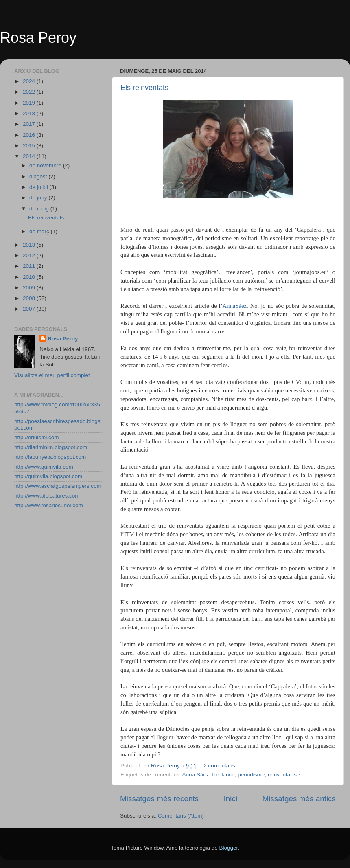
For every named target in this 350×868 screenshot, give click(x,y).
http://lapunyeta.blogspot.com (50, 457)
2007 (30, 309)
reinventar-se (284, 775)
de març (40, 231)
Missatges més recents (159, 799)
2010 (30, 277)
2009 (30, 288)
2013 (30, 245)
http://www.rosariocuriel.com (49, 505)
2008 (30, 298)
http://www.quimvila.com (44, 467)
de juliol (39, 187)
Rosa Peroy (38, 38)
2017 (30, 124)
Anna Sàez (196, 775)
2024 (30, 81)
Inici (231, 799)
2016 (30, 135)
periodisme (251, 775)
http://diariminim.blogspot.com (51, 447)
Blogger (228, 848)
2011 (30, 266)
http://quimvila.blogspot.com (48, 476)
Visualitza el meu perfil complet (52, 375)
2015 (30, 146)
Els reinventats (144, 88)
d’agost (39, 176)
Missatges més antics (299, 799)
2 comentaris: (221, 766)
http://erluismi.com (37, 437)
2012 (30, 255)
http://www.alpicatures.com (47, 496)
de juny (39, 198)
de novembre (46, 165)
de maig (40, 209)
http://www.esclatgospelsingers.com (58, 486)
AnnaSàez (235, 306)
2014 (30, 156)
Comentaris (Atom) (181, 816)
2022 (30, 92)
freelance (223, 775)
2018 (30, 113)
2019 (30, 103)
